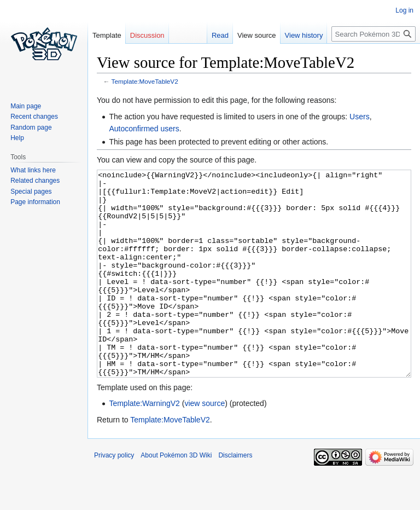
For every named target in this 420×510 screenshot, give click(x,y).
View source (257, 35)
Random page (31, 127)
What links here (33, 170)
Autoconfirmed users (144, 129)
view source (205, 444)
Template (107, 35)
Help (17, 138)
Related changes (35, 181)
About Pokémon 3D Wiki (176, 496)
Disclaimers (235, 496)
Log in (404, 10)
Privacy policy (114, 496)
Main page (26, 106)
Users (360, 117)
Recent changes (34, 117)
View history (304, 35)
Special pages (31, 192)
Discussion (147, 35)
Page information (35, 202)
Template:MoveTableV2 (145, 81)
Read (220, 35)
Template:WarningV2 (144, 444)
